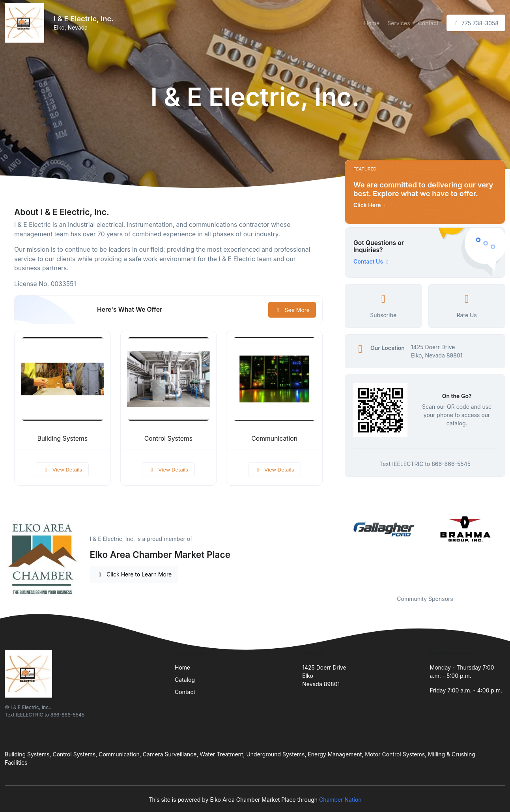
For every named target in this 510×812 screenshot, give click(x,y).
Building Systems (62, 439)
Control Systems (168, 439)
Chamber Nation (340, 800)
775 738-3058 (476, 23)
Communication (274, 439)
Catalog (185, 680)
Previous (339, 550)
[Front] (26, 23)
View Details (62, 470)
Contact (428, 23)
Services (399, 23)
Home (372, 23)
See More (292, 310)
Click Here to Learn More (134, 574)
